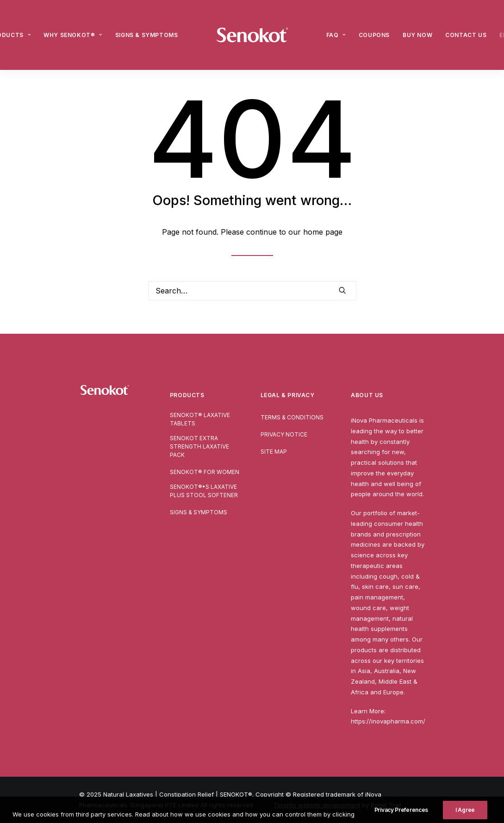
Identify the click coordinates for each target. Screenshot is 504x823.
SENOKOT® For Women (205, 472)
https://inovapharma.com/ (388, 721)
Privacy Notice (284, 434)
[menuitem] (73, 35)
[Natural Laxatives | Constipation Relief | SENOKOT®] (252, 35)
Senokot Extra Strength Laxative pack (199, 446)
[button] (342, 290)
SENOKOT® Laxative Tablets (200, 419)
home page (323, 232)
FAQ (336, 35)
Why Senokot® (73, 35)
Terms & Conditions (292, 417)
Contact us (466, 35)
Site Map (274, 452)
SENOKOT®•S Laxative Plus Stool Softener (204, 491)
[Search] (252, 291)
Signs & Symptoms (147, 35)
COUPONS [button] (374, 35)
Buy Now (417, 35)
